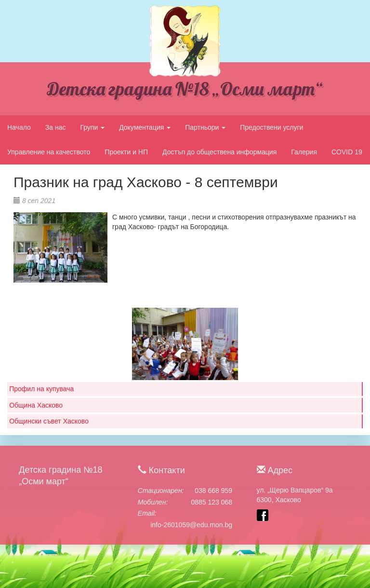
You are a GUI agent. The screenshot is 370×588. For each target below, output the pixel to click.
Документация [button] (145, 127)
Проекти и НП (126, 152)
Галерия (304, 152)
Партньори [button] (205, 127)
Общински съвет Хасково (49, 421)
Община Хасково (36, 405)
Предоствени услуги (271, 127)
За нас (56, 127)
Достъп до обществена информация (219, 152)
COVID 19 (347, 152)
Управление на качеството (49, 152)
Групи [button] (92, 127)
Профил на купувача (41, 389)
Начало (19, 127)
